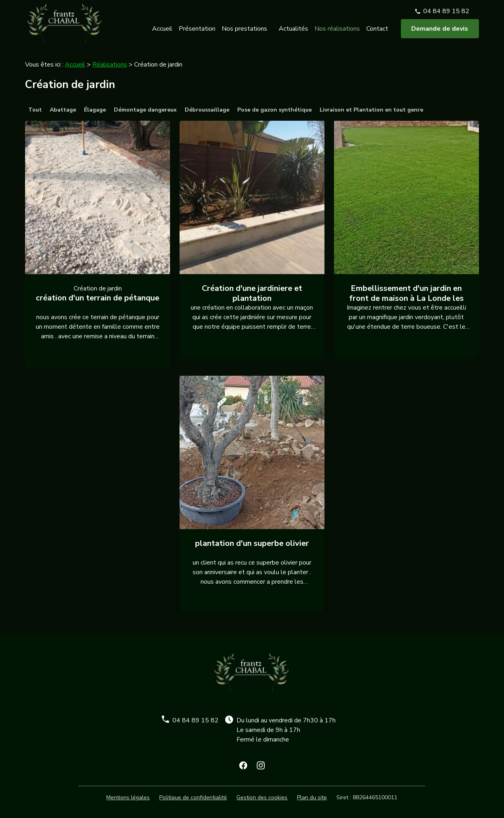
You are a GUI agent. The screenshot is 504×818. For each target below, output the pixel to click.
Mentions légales (128, 797)
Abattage (63, 110)
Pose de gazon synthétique (274, 110)
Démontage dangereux (145, 110)
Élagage (95, 110)
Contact (377, 33)
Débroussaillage (207, 110)
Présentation (197, 33)
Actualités (293, 33)
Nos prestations (244, 33)
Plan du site (312, 797)
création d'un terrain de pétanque (98, 298)
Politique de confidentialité (193, 797)
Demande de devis (440, 33)
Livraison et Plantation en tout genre (371, 110)
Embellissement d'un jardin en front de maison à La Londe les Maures (406, 298)
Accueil (162, 33)
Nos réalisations (337, 33)
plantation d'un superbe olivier (252, 543)
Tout (35, 110)
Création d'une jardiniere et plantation (252, 293)
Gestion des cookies (262, 797)
